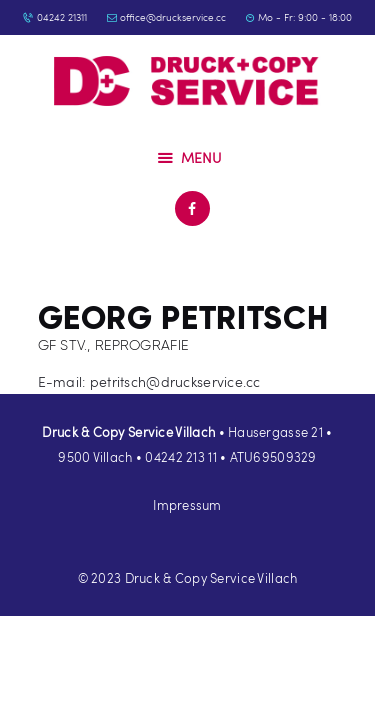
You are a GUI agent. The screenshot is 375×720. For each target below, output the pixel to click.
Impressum (187, 505)
